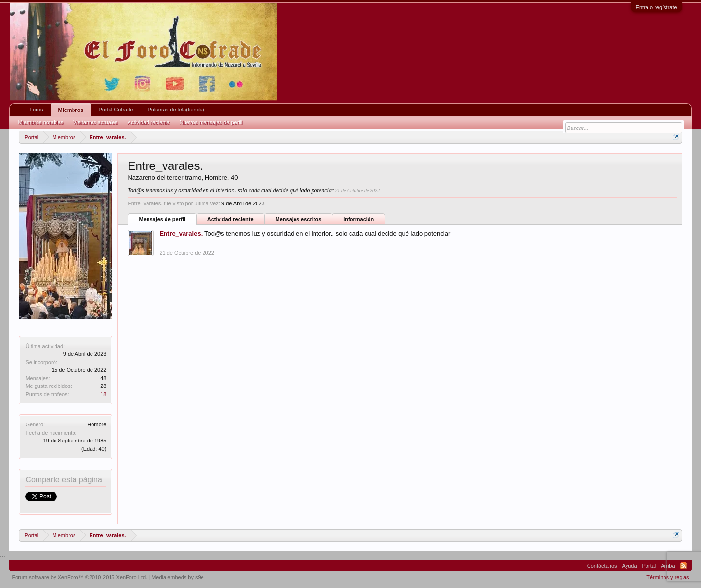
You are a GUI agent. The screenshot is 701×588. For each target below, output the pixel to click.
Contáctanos (602, 566)
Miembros (71, 110)
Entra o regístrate (656, 7)
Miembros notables (41, 122)
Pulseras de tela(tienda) (176, 110)
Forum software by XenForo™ (79, 577)
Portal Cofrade (116, 110)
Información (359, 219)
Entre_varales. (181, 233)
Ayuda (630, 566)
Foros (36, 110)
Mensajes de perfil (162, 219)
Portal (649, 566)
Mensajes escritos (299, 219)
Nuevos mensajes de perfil (211, 122)
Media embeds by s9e (178, 577)
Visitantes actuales (95, 122)
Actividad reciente (231, 219)
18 (103, 394)
